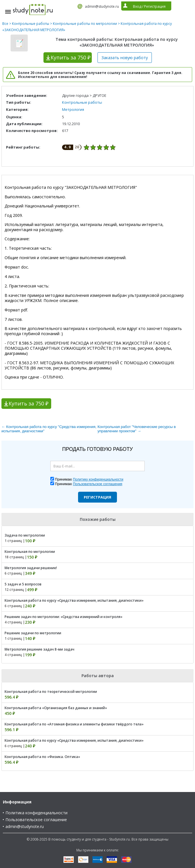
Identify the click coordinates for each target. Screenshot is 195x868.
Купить (70, 57)
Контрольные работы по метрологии (85, 24)
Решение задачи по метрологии (33, 633)
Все (5, 24)
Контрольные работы (31, 24)
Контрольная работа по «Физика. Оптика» (42, 757)
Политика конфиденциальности (36, 813)
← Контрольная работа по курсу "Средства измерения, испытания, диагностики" (49, 429)
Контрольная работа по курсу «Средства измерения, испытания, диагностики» (74, 600)
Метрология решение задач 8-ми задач (39, 649)
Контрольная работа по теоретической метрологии (51, 692)
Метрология (73, 109)
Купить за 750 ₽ (28, 403)
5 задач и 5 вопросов (23, 584)
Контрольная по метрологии (30, 552)
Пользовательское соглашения (98, 484)
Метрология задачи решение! (31, 568)
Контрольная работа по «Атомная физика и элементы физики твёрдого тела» (74, 724)
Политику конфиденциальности (98, 479)
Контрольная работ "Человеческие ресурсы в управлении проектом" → (137, 429)
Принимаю (89, 479)
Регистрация (98, 497)
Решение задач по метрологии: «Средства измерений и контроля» (63, 617)
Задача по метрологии (25, 535)
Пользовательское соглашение (36, 820)
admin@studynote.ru (102, 6)
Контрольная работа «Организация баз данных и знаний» (56, 708)
